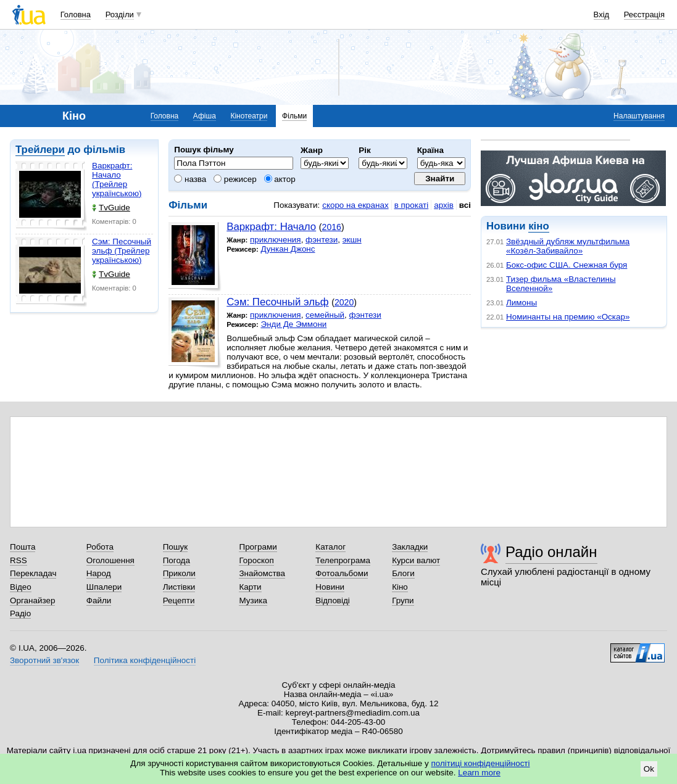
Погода (177, 560)
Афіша (205, 116)
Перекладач (33, 573)
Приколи (179, 573)
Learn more (479, 773)
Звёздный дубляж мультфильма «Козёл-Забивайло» (568, 246)
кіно (538, 226)
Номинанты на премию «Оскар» (568, 317)
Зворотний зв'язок (44, 660)
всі (465, 205)
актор (280, 179)
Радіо (20, 613)
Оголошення (110, 560)
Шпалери (104, 587)
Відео (21, 587)
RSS (19, 560)
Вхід (602, 14)
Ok (649, 769)
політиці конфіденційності (481, 763)
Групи (403, 600)
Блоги (403, 573)
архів (444, 205)
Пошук (176, 547)
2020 (344, 302)
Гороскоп (256, 560)
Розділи (120, 14)
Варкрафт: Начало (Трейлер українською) (117, 179)
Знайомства (262, 573)
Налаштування (639, 116)
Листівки (179, 587)
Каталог (330, 547)
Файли (99, 600)
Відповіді (333, 600)
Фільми (294, 116)
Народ (99, 573)
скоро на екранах (355, 205)
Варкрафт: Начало (271, 227)
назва (190, 179)
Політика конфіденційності (145, 660)
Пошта (23, 547)
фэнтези (322, 240)
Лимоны (521, 303)
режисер (235, 179)
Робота (100, 547)
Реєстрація (644, 14)
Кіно (400, 587)
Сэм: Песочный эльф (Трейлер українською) (122, 251)
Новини (330, 587)
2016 (332, 227)
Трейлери (40, 150)
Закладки (410, 547)
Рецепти (179, 600)
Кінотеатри (249, 116)
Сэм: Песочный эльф (277, 302)
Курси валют (416, 560)
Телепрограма (343, 560)
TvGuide (111, 208)
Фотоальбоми (342, 573)
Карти (250, 587)
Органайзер (32, 600)
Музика (253, 600)
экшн (352, 240)
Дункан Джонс (288, 249)
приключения (276, 240)
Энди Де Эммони (293, 324)
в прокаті (412, 205)
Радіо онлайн (551, 552)
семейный (325, 315)
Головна (76, 14)
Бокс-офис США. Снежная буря (567, 265)
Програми (258, 547)
